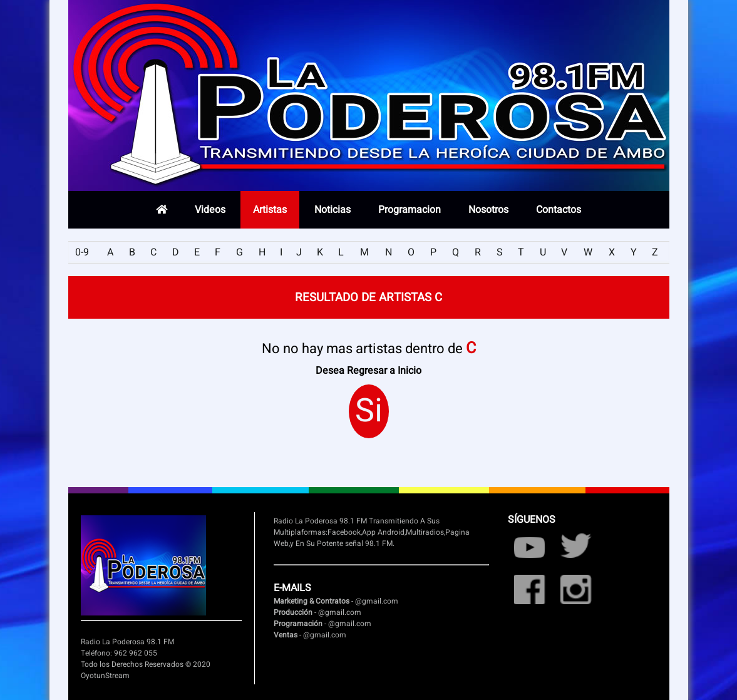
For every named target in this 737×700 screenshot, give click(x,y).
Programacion (410, 210)
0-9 (82, 252)
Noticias (332, 210)
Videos (210, 210)
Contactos (559, 210)
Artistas (270, 210)
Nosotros (488, 210)
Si (369, 411)
